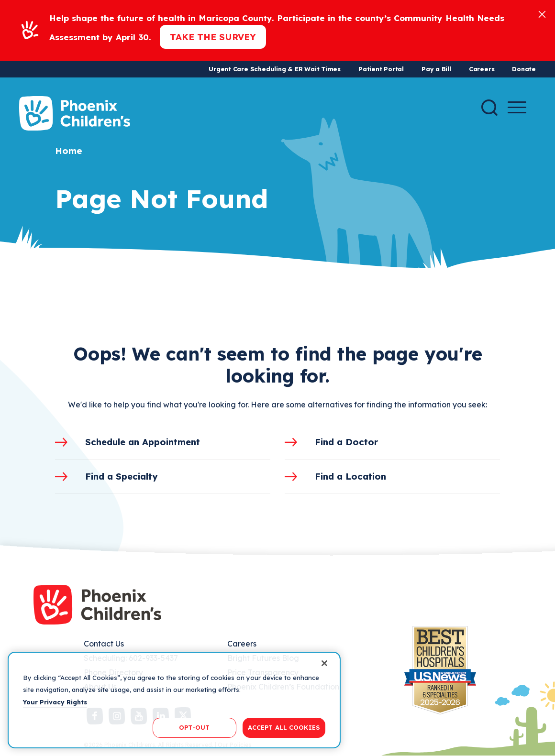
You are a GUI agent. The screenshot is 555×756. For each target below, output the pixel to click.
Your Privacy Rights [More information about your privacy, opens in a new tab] (55, 702)
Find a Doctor (346, 442)
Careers (482, 69)
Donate (524, 69)
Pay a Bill (436, 69)
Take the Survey (213, 37)
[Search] (489, 108)
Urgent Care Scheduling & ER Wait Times (275, 69)
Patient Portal (381, 69)
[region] (174, 700)
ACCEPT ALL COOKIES (284, 727)
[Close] (542, 14)
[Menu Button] (517, 107)
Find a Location (350, 476)
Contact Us (104, 644)
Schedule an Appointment (143, 442)
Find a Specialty (122, 476)
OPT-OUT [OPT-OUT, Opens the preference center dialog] (194, 727)
